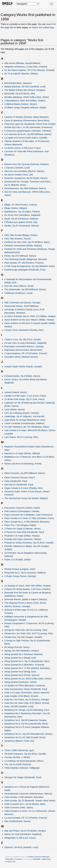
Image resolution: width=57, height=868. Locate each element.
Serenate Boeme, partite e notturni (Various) (26, 599)
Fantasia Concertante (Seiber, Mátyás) (23, 246)
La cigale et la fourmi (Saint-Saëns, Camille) (26, 138)
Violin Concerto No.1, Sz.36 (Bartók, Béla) (25, 804)
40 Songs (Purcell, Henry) (17, 647)
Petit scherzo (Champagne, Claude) (22, 511)
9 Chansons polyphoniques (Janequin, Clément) (28, 131)
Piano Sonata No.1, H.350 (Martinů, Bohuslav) (27, 522)
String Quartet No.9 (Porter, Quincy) (22, 675)
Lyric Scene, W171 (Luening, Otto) (21, 437)
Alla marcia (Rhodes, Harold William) (22, 63)
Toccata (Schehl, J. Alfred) (17, 757)
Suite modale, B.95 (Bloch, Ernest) (21, 696)
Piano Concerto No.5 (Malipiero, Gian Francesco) (28, 515)
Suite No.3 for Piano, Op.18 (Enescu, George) (27, 700)
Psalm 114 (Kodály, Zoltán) (18, 560)
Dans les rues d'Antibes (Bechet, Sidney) (24, 171)
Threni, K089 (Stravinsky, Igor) (19, 750)
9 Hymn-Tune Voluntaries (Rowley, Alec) (24, 330)
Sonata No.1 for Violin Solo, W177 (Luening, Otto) (29, 633)
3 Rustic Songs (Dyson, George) (20, 576)
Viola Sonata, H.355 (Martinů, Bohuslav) (24, 797)
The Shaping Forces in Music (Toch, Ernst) (25, 603)
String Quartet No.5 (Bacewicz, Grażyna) (24, 665)
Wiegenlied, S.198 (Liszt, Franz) (20, 838)
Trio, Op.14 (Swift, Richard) (18, 764)
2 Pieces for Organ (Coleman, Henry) (22, 529)
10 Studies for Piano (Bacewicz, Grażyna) (25, 686)
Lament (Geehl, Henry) (16, 392)
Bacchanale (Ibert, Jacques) (18, 83)
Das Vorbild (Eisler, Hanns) (18, 821)
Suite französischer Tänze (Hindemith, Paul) (26, 689)
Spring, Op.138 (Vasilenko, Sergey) (22, 651)
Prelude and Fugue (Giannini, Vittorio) (23, 539)
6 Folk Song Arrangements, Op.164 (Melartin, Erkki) (30, 266)
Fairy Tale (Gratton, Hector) (18, 239)
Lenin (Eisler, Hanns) (15, 409)
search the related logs (43, 27)
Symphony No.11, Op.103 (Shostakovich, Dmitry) (28, 734)
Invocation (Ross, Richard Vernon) (21, 357)
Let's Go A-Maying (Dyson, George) (22, 413)
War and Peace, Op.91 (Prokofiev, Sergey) (25, 831)
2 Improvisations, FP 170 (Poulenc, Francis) (26, 353)
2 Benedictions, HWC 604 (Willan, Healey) (25, 101)
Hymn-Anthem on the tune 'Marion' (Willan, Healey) (29, 320)
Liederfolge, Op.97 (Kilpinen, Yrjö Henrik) (24, 416)
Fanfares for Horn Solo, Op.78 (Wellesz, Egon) (27, 242)
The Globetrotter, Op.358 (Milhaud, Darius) (25, 289)
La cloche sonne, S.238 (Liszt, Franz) (23, 148)
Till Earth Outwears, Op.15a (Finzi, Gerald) (25, 754)
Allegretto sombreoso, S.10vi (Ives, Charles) (26, 67)
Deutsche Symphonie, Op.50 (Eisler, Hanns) (26, 178)
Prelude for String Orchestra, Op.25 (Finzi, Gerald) (29, 543)
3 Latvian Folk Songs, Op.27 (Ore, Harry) (24, 399)
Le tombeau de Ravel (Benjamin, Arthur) (24, 761)
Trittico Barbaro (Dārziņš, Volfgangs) (22, 768)
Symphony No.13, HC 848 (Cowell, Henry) (25, 737)
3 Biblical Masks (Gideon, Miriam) (21, 104)
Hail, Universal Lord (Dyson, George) (22, 303)
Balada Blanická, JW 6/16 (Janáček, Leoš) (25, 87)
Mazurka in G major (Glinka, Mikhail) (22, 453)
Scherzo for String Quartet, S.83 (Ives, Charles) (27, 589)
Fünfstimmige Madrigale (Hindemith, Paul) (25, 270)
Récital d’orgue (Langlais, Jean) (20, 569)
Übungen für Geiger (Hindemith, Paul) (23, 777)
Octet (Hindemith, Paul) (16, 481)
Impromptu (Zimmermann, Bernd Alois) (23, 350)
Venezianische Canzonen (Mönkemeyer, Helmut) (28, 794)
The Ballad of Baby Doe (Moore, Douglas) (25, 90)
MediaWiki (37, 859)
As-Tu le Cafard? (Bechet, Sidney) (21, 74)
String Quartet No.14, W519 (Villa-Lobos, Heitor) (28, 679)
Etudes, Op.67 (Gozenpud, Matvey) (22, 226)
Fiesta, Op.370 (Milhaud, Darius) (20, 256)
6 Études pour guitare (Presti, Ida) (21, 222)
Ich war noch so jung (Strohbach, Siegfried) (25, 343)
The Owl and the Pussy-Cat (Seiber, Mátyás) (26, 498)
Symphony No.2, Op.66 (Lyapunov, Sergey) (26, 720)
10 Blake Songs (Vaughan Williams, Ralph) (25, 108)
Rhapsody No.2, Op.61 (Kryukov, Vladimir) (25, 573)
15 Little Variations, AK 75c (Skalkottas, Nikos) (27, 427)
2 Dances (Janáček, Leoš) (17, 168)
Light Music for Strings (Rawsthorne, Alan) (25, 420)
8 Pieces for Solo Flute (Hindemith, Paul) (24, 532)
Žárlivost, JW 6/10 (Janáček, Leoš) (21, 847)
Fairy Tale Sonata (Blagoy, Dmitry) (21, 235)
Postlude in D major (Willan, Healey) (22, 536)
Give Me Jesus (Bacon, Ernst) (19, 286)
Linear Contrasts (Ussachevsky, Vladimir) (24, 423)
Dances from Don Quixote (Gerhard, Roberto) (27, 164)
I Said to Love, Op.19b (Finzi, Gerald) (23, 340)
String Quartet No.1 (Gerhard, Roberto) (23, 654)
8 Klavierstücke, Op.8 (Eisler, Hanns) (22, 376)
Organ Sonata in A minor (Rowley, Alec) (24, 488)
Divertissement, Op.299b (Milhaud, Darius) (25, 188)
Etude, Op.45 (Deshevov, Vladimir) (21, 219)
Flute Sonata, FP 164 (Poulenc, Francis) (24, 263)
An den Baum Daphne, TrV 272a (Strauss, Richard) (29, 70)
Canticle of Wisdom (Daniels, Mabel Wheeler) (27, 117)
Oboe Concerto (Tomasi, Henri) (20, 478)
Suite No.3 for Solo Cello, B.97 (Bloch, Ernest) (27, 703)
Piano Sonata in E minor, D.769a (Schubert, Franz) (29, 518)
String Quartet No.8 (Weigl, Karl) (20, 672)
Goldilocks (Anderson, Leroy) (19, 293)
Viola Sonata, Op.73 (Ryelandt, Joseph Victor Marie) (30, 801)
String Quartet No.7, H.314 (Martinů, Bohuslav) (27, 668)
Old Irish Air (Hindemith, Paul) (19, 485)
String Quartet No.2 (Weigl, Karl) (20, 658)
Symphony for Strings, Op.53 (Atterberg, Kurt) (27, 710)
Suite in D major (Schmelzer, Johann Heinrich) (27, 693)
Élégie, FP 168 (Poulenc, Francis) (21, 205)
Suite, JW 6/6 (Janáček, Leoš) (19, 706)
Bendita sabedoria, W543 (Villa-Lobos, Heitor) (27, 97)
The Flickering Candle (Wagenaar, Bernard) (26, 259)
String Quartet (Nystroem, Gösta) (21, 682)
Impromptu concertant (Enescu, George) (24, 346)
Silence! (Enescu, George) (17, 606)
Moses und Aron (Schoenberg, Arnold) (23, 464)
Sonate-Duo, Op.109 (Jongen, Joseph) (23, 637)
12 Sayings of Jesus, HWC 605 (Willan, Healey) (28, 586)
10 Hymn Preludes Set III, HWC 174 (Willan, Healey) (30, 316)
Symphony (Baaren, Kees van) (19, 741)
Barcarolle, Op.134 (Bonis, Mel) (20, 94)
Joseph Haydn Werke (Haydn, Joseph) (23, 367)
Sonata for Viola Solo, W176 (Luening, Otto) (26, 630)
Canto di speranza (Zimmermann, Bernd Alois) (27, 121)
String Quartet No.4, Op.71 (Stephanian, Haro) (27, 661)
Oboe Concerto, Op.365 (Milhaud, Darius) (25, 473)
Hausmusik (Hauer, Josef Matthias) (22, 306)
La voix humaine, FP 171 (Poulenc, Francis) (26, 818)
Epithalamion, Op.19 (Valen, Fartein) (22, 212)
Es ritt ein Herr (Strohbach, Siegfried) (22, 215)
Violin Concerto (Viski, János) (19, 808)
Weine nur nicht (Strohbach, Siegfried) (23, 834)
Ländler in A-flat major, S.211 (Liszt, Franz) (25, 396)
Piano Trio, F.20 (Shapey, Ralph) (20, 525)
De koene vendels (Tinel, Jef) (19, 175)
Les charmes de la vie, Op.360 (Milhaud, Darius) (28, 134)
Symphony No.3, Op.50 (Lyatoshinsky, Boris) (26, 724)
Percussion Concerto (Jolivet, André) (22, 508)
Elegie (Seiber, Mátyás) (16, 208)
